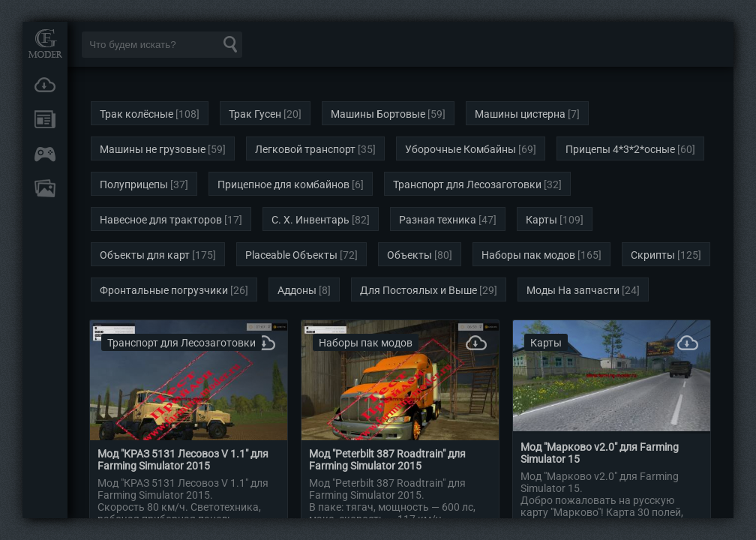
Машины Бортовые (378, 114)
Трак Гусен (255, 114)
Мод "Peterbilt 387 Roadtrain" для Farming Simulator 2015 (387, 460)
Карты (541, 220)
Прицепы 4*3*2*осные (620, 149)
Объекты (409, 255)
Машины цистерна (520, 114)
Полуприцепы (134, 184)
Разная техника (438, 220)
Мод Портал (45, 43)
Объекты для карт (145, 255)
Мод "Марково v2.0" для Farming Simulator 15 (600, 453)
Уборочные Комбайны (460, 149)
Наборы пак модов (528, 255)
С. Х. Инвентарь (310, 220)
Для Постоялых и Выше (418, 290)
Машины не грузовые (153, 149)
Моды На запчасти (573, 290)
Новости (45, 119)
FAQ (45, 188)
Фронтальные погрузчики (164, 290)
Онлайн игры (45, 154)
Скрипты (653, 255)
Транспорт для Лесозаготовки (467, 184)
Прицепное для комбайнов (283, 184)
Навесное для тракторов (161, 220)
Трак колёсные (136, 114)
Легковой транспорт (305, 149)
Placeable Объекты (291, 255)
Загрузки (45, 85)
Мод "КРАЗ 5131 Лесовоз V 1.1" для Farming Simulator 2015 (183, 460)
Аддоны (297, 290)
